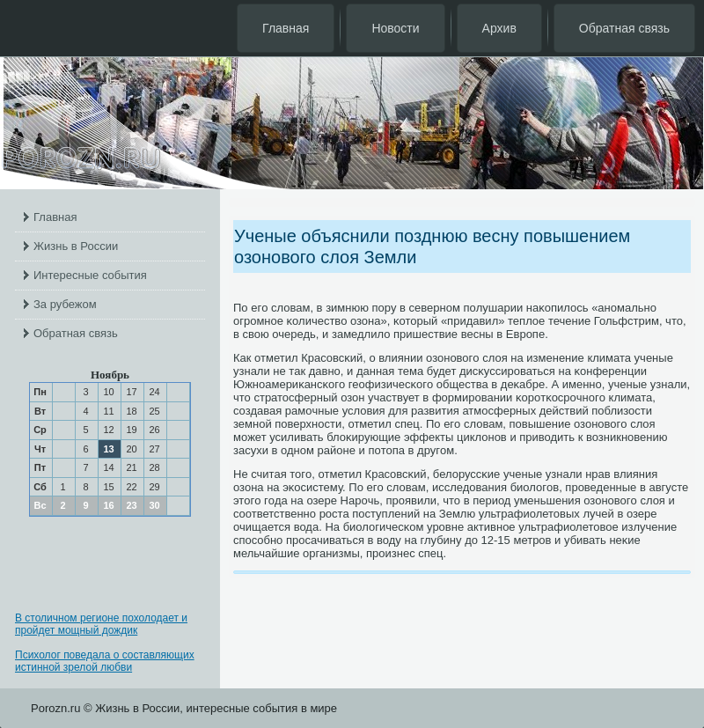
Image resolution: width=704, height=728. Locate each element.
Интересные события (90, 275)
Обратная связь (624, 28)
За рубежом (65, 304)
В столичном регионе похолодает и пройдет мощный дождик (101, 624)
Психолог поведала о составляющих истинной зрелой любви (105, 661)
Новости (395, 28)
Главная (286, 28)
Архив (499, 28)
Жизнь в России (76, 246)
